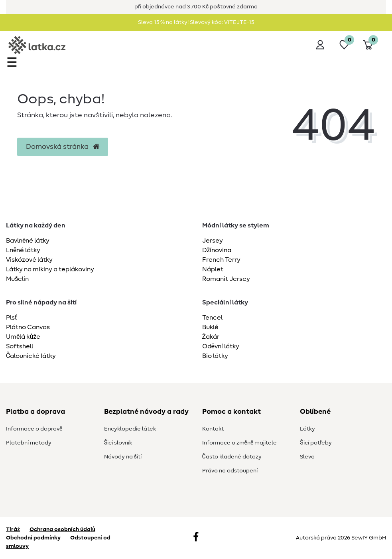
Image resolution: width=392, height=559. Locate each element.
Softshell (20, 346)
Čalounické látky (31, 356)
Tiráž (13, 529)
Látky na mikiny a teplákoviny (50, 269)
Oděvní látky (221, 346)
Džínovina (217, 250)
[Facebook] (196, 538)
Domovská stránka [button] (63, 147)
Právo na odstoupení (230, 471)
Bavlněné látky (28, 241)
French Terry (221, 260)
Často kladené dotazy (232, 457)
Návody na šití (123, 457)
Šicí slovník (118, 443)
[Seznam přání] (344, 45)
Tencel (212, 318)
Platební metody (29, 443)
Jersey (213, 241)
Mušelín (17, 279)
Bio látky (215, 356)
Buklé (210, 327)
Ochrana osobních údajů (62, 529)
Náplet (213, 269)
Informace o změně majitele (240, 443)
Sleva (307, 457)
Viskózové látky (29, 260)
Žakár (211, 337)
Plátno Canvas (28, 327)
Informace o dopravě (34, 429)
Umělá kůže (23, 337)
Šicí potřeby (316, 443)
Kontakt (213, 429)
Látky (307, 429)
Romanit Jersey (226, 279)
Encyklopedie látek (130, 429)
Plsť (12, 318)
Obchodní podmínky (33, 538)
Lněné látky (23, 250)
